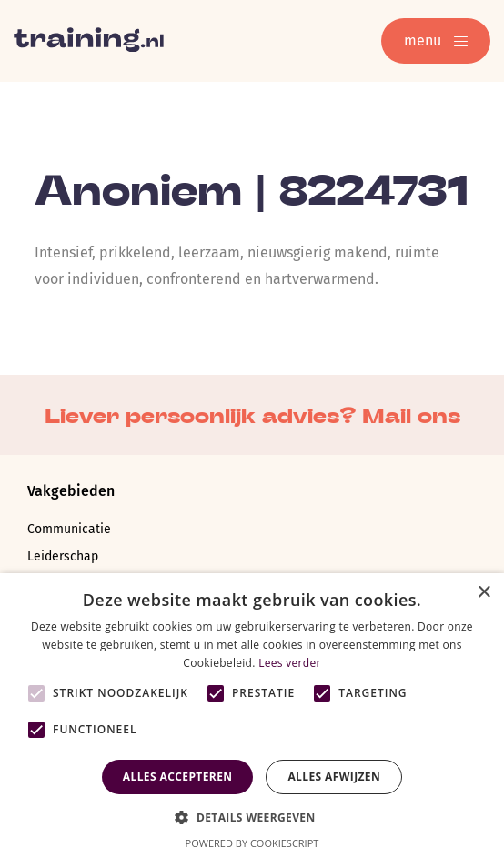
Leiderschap (63, 556)
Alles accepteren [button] (178, 777)
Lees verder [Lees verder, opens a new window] (290, 663)
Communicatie (69, 529)
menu (436, 40)
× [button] (484, 593)
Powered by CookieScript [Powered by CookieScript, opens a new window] (252, 843)
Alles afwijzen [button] (334, 777)
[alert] (252, 716)
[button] (252, 816)
